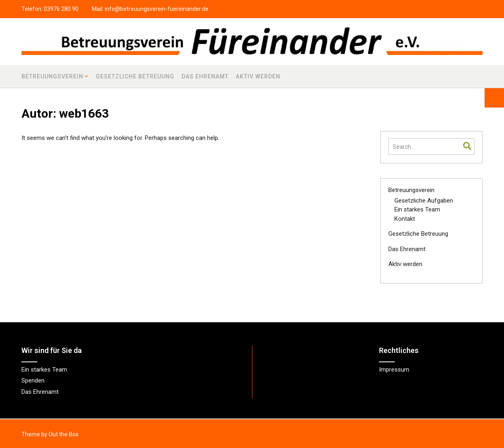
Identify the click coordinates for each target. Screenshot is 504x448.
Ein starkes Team (417, 209)
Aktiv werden (258, 76)
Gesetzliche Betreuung (135, 76)
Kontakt (405, 219)
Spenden (33, 380)
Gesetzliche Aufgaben (424, 201)
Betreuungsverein (52, 76)
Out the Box (64, 434)
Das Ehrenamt (205, 76)
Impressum (394, 370)
